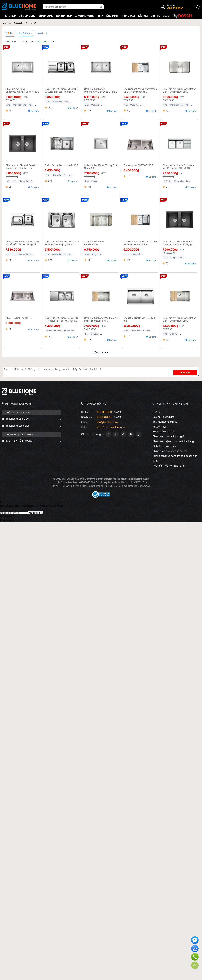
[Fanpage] (108, 435)
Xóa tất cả (44, 34)
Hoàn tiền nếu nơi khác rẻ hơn (169, 466)
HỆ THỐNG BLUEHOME (18, 404)
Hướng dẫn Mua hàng (164, 432)
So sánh (35, 111)
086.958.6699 (104, 418)
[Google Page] (116, 435)
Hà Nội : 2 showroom (19, 413)
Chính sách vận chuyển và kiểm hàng (173, 442)
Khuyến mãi (159, 427)
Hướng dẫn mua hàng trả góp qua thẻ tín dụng (175, 459)
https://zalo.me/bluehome (111, 428)
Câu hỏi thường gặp (163, 417)
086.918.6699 (104, 412)
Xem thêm (100, 353)
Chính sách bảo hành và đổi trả (170, 451)
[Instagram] (131, 435)
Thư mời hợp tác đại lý (165, 422)
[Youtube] (123, 435)
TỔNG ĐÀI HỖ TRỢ (96, 404)
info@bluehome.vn (107, 423)
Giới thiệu (158, 412)
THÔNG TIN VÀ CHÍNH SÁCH (171, 404)
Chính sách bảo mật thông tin (169, 437)
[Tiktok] (139, 435)
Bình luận (189, 373)
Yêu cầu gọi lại (36, 513)
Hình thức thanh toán (164, 447)
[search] (101, 7)
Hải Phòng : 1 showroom (21, 435)
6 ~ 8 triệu (26, 34)
